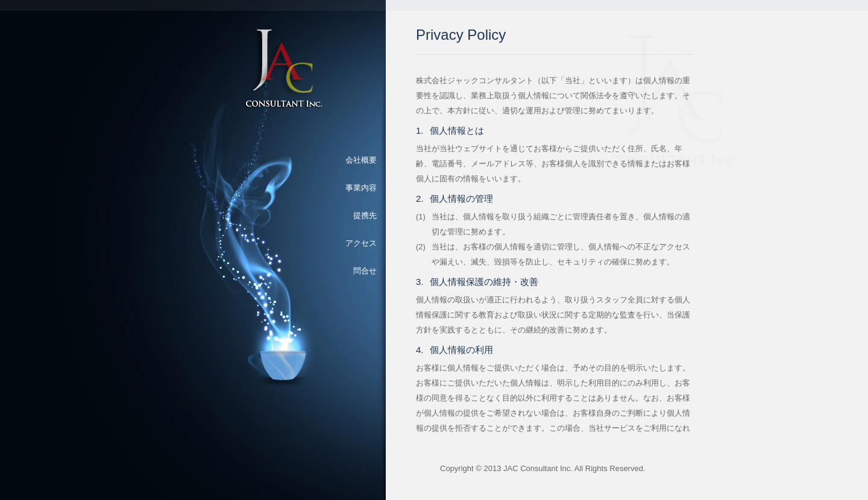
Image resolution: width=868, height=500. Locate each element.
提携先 (365, 215)
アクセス (361, 243)
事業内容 (361, 188)
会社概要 (361, 160)
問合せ (365, 271)
